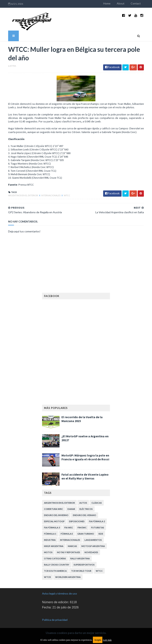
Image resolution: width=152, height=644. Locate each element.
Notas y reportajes (69, 549)
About (125, 3)
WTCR (47, 574)
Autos (83, 500)
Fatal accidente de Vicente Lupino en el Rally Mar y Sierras (85, 473)
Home (112, 3)
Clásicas (97, 500)
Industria (50, 537)
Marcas (72, 543)
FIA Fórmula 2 (97, 518)
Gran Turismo (86, 531)
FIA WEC (69, 525)
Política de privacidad (55, 617)
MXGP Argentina (54, 543)
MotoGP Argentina (93, 543)
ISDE (101, 531)
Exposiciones (77, 518)
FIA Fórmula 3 (52, 525)
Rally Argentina (80, 556)
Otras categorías (55, 556)
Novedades (91, 549)
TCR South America (55, 568)
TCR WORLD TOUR (81, 568)
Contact (140, 3)
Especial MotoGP (54, 518)
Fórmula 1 (50, 531)
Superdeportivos (84, 562)
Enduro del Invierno (56, 512)
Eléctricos (86, 506)
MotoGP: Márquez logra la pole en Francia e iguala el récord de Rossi (85, 454)
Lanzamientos (93, 537)
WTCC (62, 192)
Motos (48, 549)
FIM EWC (82, 525)
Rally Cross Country (57, 562)
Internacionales (46, 192)
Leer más (107, 640)
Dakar (71, 506)
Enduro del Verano (85, 512)
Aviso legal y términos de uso (60, 591)
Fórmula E (67, 531)
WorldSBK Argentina (68, 574)
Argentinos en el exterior (19, 192)
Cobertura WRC (54, 506)
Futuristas (98, 525)
